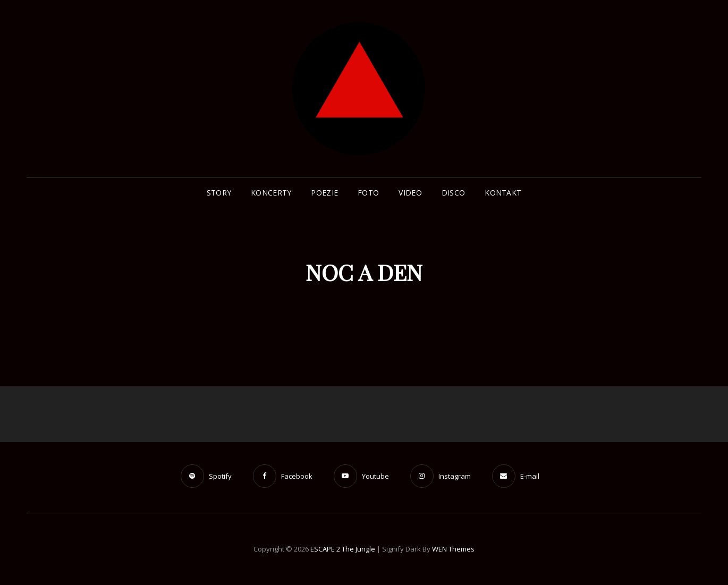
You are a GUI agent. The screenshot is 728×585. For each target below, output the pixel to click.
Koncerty (271, 193)
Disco (453, 193)
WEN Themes (453, 549)
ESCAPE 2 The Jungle (343, 549)
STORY (219, 193)
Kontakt (503, 193)
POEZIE (324, 193)
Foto (368, 193)
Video (410, 193)
